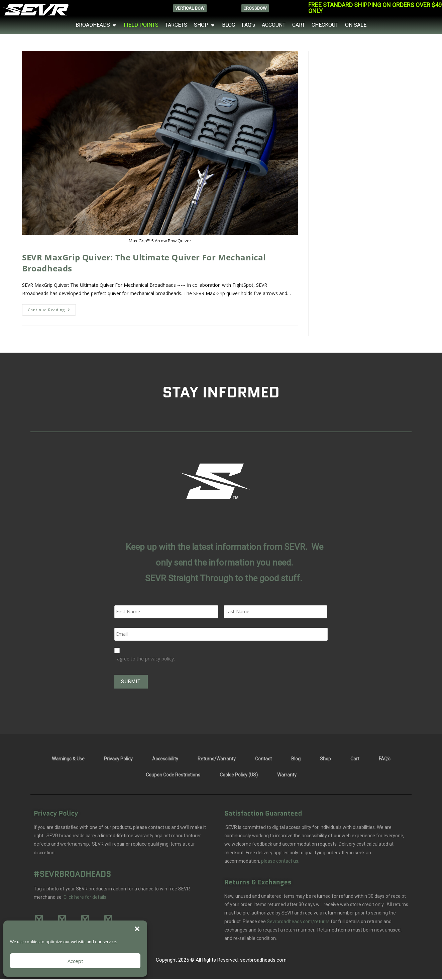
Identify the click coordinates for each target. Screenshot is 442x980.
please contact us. (280, 859)
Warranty (287, 773)
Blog (296, 757)
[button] (137, 929)
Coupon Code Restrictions (173, 773)
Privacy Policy (118, 757)
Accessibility (165, 757)
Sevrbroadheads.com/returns (298, 920)
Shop (325, 757)
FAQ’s (385, 757)
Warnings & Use (68, 757)
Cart (355, 757)
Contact (263, 757)
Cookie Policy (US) (239, 773)
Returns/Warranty (217, 757)
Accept (75, 961)
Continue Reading (52, 308)
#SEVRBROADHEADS (73, 872)
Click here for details (85, 896)
